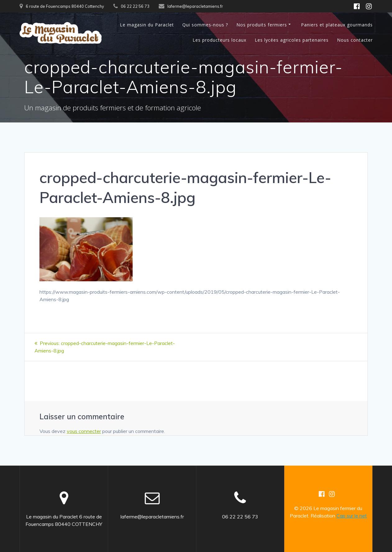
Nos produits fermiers (262, 25)
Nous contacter (355, 40)
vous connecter (84, 431)
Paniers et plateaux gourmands (337, 25)
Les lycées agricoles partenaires (292, 40)
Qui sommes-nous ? (205, 25)
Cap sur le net (352, 515)
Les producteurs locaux (219, 40)
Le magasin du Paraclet (147, 25)
